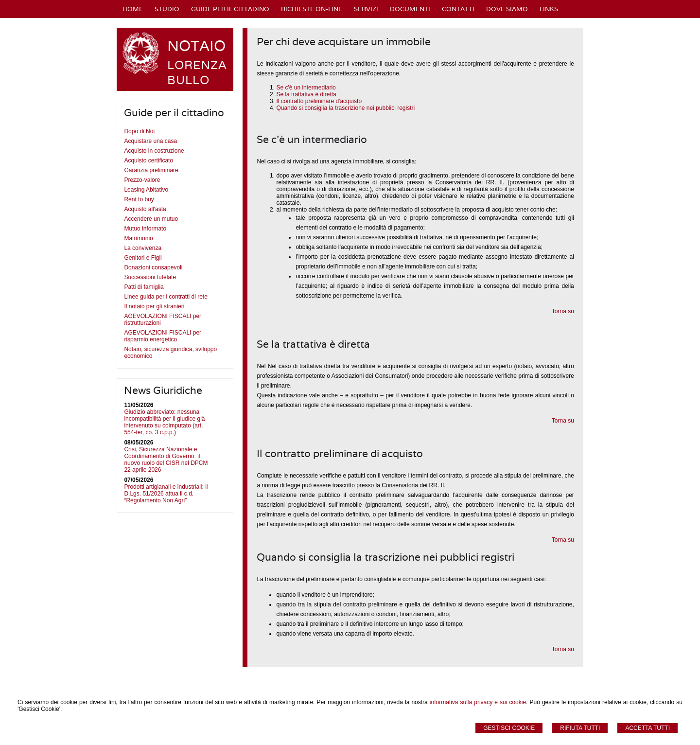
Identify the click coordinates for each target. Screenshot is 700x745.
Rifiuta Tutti (580, 728)
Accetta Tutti (647, 728)
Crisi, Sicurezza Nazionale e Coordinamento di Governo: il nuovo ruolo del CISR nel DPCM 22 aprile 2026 (166, 460)
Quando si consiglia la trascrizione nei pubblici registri (345, 108)
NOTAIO (196, 46)
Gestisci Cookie (509, 728)
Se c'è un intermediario (306, 88)
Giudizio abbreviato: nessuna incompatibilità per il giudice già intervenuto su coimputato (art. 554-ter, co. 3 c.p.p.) (164, 422)
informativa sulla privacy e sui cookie (478, 702)
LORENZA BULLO (197, 72)
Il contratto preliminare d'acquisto (319, 101)
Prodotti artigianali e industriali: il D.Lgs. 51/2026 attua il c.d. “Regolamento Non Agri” (166, 494)
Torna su (563, 311)
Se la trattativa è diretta (306, 94)
